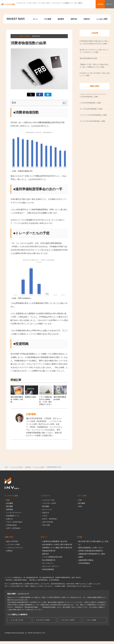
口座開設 (97, 5)
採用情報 (10, 511)
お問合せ (80, 5)
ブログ (45, 517)
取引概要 (46, 508)
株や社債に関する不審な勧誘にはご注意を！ (93, 544)
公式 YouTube (48, 523)
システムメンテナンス (15, 549)
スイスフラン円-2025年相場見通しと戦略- (93, 115)
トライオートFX (21, 5)
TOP (6, 468)
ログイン (108, 5)
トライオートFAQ (13, 546)
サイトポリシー (48, 565)
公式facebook (12, 526)
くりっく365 (41, 5)
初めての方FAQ (12, 543)
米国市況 (87, 19)
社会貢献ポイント (68, 5)
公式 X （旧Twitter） (50, 520)
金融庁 (81, 558)
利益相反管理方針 (49, 552)
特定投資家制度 (48, 571)
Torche (48, 5)
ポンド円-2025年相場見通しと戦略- (91, 109)
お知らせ (10, 520)
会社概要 (10, 505)
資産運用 (61, 19)
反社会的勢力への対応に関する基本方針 (57, 546)
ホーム (35, 19)
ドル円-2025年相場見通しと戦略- (90, 103)
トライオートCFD (31, 5)
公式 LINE (46, 526)
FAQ (75, 5)
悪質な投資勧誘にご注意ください (91, 549)
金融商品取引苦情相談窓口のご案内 (92, 555)
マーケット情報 (39, 468)
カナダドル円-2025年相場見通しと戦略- (93, 121)
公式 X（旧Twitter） (14, 530)
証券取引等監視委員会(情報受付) (91, 552)
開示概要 (10, 508)
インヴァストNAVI (16, 468)
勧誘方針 (46, 555)
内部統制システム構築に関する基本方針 (57, 549)
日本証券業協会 (84, 565)
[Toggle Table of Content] (63, 103)
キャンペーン (47, 511)
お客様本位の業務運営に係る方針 (55, 543)
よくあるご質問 (102, 19)
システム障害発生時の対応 (52, 558)
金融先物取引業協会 (86, 561)
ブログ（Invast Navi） (15, 523)
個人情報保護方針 (49, 561)
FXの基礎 (48, 19)
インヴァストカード (56, 5)
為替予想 (74, 19)
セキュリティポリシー (51, 568)
